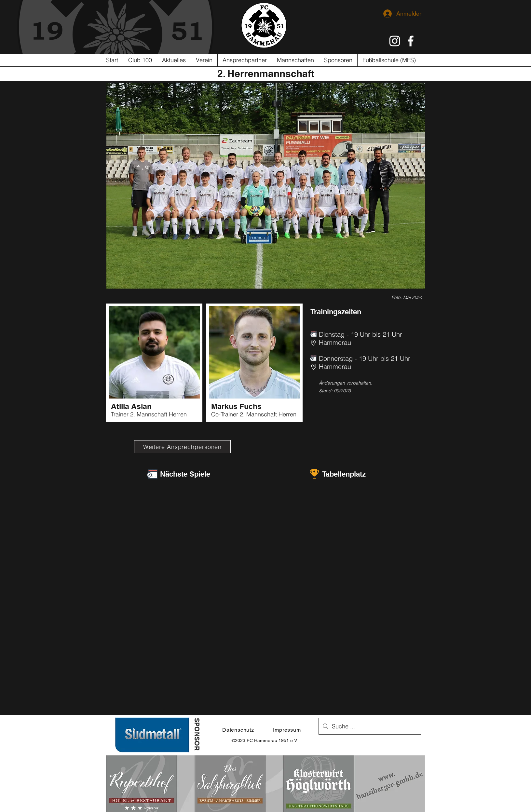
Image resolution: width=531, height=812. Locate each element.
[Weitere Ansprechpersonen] (182, 447)
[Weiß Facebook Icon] (411, 41)
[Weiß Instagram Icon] (395, 41)
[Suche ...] (369, 726)
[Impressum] (287, 730)
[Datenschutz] (238, 730)
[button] (204, 60)
